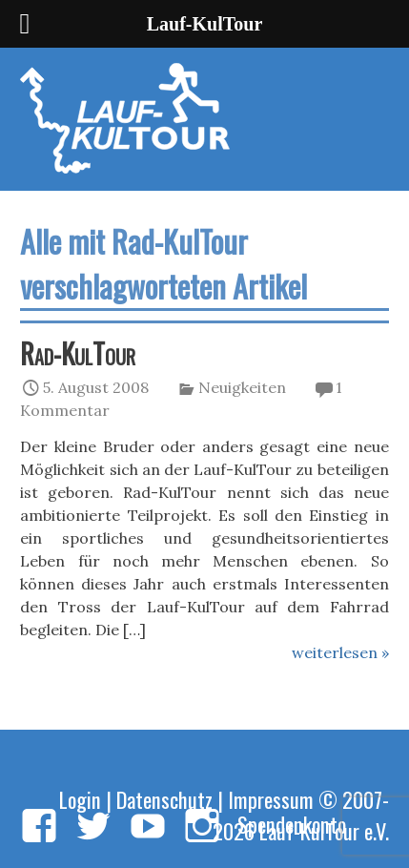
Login (80, 799)
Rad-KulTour (78, 353)
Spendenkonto (292, 824)
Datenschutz (164, 799)
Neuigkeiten (242, 387)
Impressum (271, 799)
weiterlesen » (340, 652)
